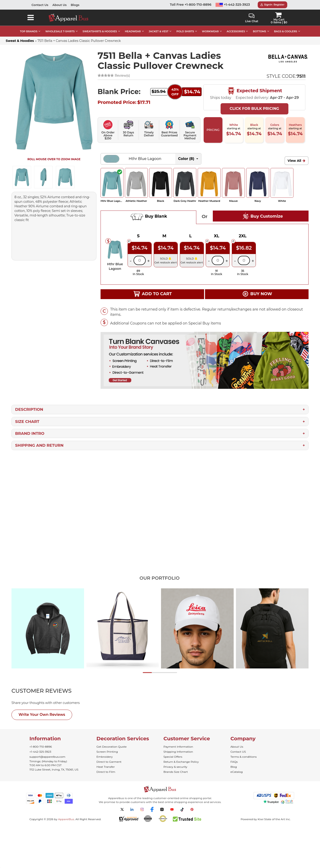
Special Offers (173, 757)
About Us (60, 5)
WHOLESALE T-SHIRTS (60, 31)
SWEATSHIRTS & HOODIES (100, 31)
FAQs (234, 762)
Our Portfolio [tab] (160, 578)
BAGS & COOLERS (286, 31)
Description (29, 409)
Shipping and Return (39, 445)
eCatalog (237, 772)
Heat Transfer (106, 767)
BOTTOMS (259, 31)
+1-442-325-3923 (233, 5)
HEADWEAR (133, 31)
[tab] (50, 691)
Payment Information (178, 747)
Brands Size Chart (176, 772)
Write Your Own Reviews (42, 715)
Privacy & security (175, 767)
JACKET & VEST (159, 31)
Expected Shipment (254, 91)
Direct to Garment (109, 762)
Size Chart (27, 422)
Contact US (238, 752)
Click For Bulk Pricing (254, 109)
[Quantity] (140, 260)
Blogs (75, 5)
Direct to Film (106, 772)
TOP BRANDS (29, 31)
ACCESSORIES (236, 31)
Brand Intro (30, 433)
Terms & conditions (243, 757)
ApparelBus (66, 819)
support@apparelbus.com (48, 757)
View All (295, 161)
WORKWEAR (210, 31)
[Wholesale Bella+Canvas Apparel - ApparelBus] (288, 59)
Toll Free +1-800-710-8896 (191, 5)
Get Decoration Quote (112, 747)
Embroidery (105, 757)
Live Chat (252, 18)
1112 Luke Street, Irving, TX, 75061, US (54, 769)
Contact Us (40, 5)
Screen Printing (107, 752)
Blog (234, 767)
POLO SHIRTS (185, 31)
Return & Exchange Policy (181, 762)
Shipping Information (178, 752)
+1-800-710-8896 (41, 747)
